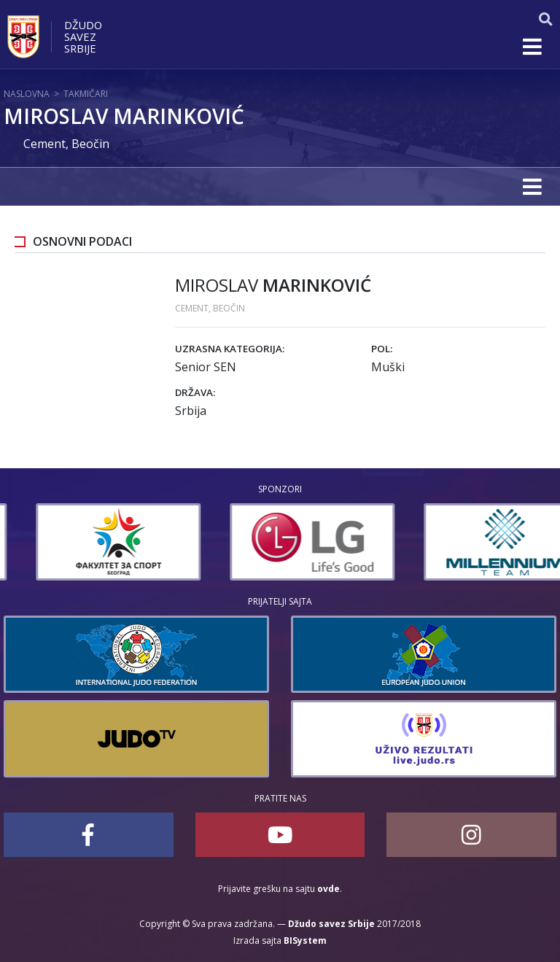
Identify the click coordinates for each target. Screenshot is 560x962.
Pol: (382, 349)
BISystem (305, 940)
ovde (328, 889)
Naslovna (27, 94)
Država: (195, 392)
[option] (223, 542)
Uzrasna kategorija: (230, 349)
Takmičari (86, 94)
